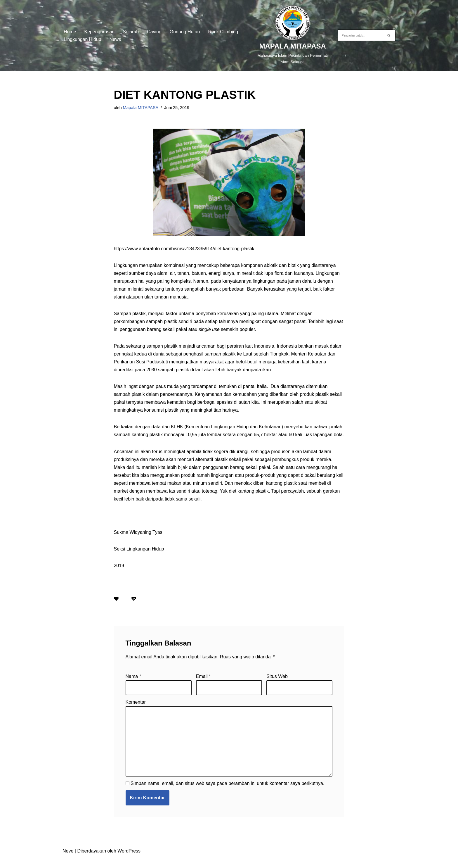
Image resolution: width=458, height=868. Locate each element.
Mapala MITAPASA (141, 108)
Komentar (136, 712)
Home (70, 31)
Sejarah (131, 31)
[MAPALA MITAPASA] (293, 35)
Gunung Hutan (185, 31)
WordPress (129, 861)
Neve (68, 861)
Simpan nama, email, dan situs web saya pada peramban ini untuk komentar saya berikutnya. (227, 793)
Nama (133, 686)
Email (203, 686)
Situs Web (277, 686)
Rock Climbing (224, 31)
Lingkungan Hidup (83, 39)
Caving (155, 31)
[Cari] (360, 35)
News (115, 39)
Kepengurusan (100, 31)
